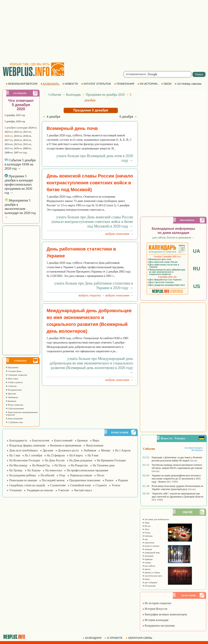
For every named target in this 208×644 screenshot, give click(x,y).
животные (148, 543)
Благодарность (18, 441)
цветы (146, 569)
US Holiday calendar (189, 84)
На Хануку (34, 470)
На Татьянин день (104, 465)
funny (146, 579)
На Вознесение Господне (25, 460)
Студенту (101, 485)
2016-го (18, 140)
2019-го (18, 136)
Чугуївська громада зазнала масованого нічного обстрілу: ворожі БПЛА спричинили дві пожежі (177, 466)
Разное (109, 480)
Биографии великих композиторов (165, 614)
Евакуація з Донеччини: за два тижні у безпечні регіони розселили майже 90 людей (177, 459)
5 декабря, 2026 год (15, 121)
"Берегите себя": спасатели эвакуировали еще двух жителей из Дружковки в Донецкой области (177, 495)
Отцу (62, 475)
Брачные (11, 401)
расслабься (149, 566)
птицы (147, 562)
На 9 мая (93, 455)
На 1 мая (15, 455)
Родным (123, 480)
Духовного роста (68, 450)
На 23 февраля (56, 455)
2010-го (18, 148)
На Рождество (79, 465)
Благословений (63, 441)
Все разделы (197, 450)
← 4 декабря (51, 117)
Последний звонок (53, 480)
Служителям (58, 485)
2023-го (9, 132)
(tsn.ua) (193, 461)
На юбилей (47, 475)
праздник (148, 556)
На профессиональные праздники (87, 470)
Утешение (16, 490)
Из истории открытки (157, 603)
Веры (96, 441)
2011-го (8, 148)
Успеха (116, 485)
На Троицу (16, 470)
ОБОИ (167, 84)
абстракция (149, 586)
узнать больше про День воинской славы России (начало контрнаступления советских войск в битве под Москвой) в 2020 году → (92, 222)
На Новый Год (41, 465)
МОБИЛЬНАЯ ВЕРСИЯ (22, 84)
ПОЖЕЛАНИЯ (125, 84)
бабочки (147, 536)
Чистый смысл (83, 490)
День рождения (14, 418)
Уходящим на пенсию (40, 490)
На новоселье (54, 470)
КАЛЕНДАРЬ (50, 84)
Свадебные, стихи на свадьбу (27, 485)
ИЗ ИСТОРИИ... (149, 84)
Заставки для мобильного (156, 519)
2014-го (9, 144)
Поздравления (14, 390)
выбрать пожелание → (119, 234)
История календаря (155, 620)
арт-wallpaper (150, 582)
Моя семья (12, 379)
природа (147, 559)
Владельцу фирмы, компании (27, 445)
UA (197, 251)
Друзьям (11, 393)
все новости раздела (194, 448)
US (197, 286)
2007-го (18, 153)
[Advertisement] (104, 31)
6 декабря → (128, 117)
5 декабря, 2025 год (15, 115)
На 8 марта (76, 455)
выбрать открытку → (91, 295)
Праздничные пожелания (85, 480)
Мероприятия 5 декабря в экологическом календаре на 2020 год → (20, 209)
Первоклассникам (81, 475)
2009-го (27, 148)
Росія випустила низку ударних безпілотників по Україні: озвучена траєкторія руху (177, 488)
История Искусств (155, 609)
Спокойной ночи (80, 485)
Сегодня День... (14, 371)
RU (197, 269)
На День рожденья (81, 460)
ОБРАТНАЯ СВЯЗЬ (139, 638)
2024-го (32, 128)
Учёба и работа (14, 382)
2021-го (27, 132)
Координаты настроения (158, 626)
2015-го (27, 140)
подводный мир (151, 552)
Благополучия (41, 441)
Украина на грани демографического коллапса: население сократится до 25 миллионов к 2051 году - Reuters (176, 479)
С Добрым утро (14, 422)
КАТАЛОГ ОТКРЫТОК (96, 84)
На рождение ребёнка (23, 475)
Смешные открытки (16, 375)
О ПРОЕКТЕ (114, 638)
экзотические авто (152, 576)
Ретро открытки (14, 405)
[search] (157, 74)
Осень (146, 533)
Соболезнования (15, 408)
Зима (146, 523)
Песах (100, 475)
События (11, 386)
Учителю (64, 490)
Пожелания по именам (23, 480)
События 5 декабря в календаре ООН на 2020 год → (20, 164)
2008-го (9, 153)
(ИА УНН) (172, 482)
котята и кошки (151, 546)
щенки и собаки (151, 572)
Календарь (74, 95)
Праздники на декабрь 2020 (105, 95)
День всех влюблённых (24, 450)
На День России (55, 460)
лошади (147, 549)
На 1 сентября (33, 455)
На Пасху (60, 465)
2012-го (27, 144)
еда (145, 539)
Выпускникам (95, 445)
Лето (146, 529)
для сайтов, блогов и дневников (174, 238)
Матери (106, 450)
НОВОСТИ (71, 84)
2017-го (9, 140)
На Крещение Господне (111, 460)
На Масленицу (18, 465)
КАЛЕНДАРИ (92, 638)
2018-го (27, 136)
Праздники (12, 367)
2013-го (18, 144)
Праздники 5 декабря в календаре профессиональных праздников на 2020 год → (19, 184)
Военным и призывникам (66, 445)
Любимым (12, 397)
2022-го (18, 132)
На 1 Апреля (123, 450)
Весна (146, 526)
